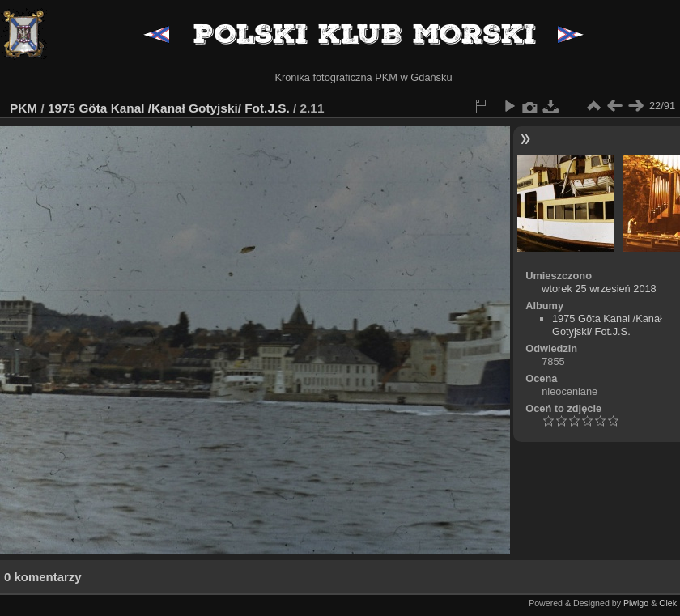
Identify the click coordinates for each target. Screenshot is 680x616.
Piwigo (636, 603)
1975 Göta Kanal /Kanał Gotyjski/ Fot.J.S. (169, 108)
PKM (23, 108)
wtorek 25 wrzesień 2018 (599, 289)
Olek (668, 603)
